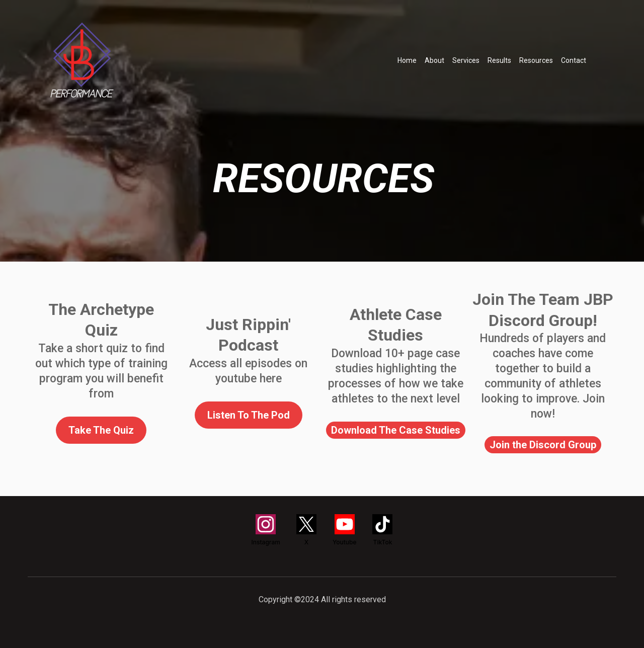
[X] (306, 530)
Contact (574, 60)
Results (499, 60)
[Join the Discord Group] (543, 445)
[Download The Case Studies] (396, 430)
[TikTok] (382, 530)
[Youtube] (345, 530)
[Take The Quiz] (101, 430)
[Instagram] (266, 530)
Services (466, 60)
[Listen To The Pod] (249, 415)
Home (407, 60)
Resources (536, 60)
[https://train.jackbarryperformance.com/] (82, 60)
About (434, 60)
